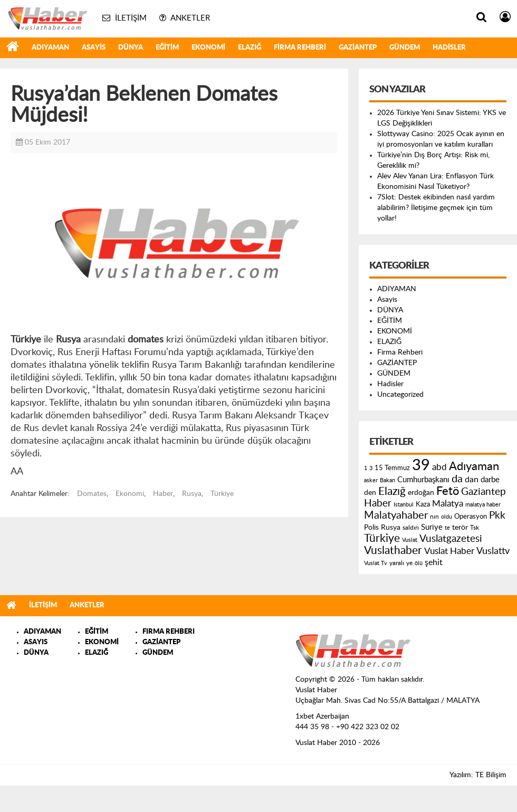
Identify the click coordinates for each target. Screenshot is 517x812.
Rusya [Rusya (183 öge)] (391, 528)
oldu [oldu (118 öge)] (447, 517)
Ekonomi (130, 494)
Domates (92, 494)
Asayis (94, 48)
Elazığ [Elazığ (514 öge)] (392, 491)
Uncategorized (400, 395)
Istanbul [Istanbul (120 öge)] (404, 505)
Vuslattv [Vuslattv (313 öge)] (493, 551)
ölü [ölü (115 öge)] (419, 563)
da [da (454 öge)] (457, 479)
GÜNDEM (405, 48)
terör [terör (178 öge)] (460, 528)
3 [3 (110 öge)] (371, 468)
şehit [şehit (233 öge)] (434, 562)
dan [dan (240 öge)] (472, 480)
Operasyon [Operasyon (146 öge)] (471, 517)
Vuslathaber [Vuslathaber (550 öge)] (393, 551)
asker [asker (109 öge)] (371, 480)
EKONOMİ (208, 48)
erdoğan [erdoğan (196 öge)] (421, 493)
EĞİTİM (167, 48)
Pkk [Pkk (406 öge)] (497, 516)
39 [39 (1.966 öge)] (421, 465)
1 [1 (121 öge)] (366, 468)
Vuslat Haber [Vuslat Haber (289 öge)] (449, 551)
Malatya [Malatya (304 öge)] (448, 504)
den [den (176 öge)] (370, 493)
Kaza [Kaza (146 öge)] (423, 504)
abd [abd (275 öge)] (439, 467)
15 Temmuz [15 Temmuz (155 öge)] (392, 468)
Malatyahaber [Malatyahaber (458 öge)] (396, 515)
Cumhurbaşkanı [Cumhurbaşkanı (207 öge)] (423, 480)
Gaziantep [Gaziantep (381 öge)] (484, 492)
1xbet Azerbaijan (322, 717)
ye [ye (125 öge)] (409, 563)
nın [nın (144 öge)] (434, 517)
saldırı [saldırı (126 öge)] (411, 528)
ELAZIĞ (250, 48)
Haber (163, 494)
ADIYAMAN (50, 48)
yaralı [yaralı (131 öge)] (397, 563)
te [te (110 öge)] (447, 528)
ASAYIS (36, 642)
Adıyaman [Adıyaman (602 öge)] (474, 467)
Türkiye (222, 494)
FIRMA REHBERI (169, 632)
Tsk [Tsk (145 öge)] (475, 528)
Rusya (192, 494)
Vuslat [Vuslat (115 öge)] (410, 540)
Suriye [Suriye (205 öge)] (432, 527)
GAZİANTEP (358, 48)
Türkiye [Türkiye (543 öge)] (382, 538)
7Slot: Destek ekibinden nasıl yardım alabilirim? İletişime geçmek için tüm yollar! (436, 208)
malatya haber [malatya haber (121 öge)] (483, 505)
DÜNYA (131, 48)
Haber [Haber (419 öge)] (378, 503)
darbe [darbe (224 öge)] (490, 480)
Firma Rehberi (300, 48)
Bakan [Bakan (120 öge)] (387, 480)
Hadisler (449, 48)
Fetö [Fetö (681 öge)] (448, 491)
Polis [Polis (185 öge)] (371, 528)
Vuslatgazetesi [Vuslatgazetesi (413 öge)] (451, 539)
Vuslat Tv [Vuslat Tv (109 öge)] (376, 563)
